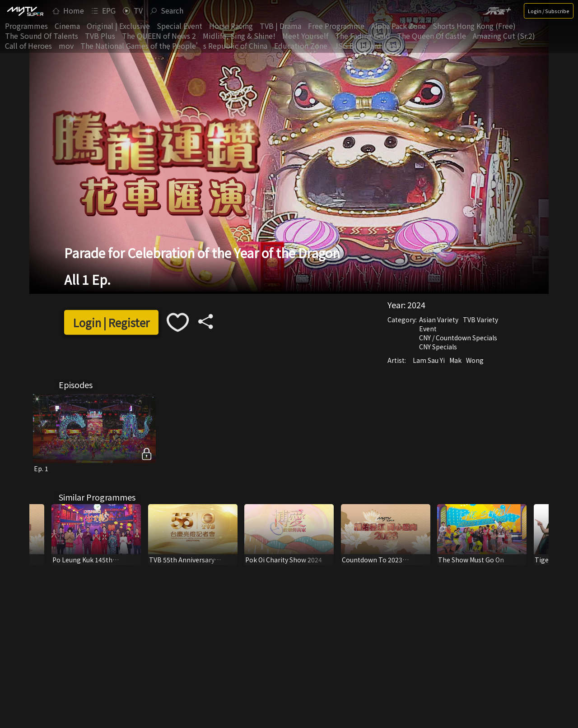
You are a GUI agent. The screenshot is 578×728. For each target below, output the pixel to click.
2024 (416, 305)
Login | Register (111, 322)
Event (428, 329)
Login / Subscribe (549, 11)
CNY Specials (438, 347)
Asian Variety (439, 320)
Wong (475, 360)
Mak (455, 360)
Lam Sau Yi (429, 360)
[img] (25, 11)
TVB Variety (480, 320)
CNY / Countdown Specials (458, 338)
